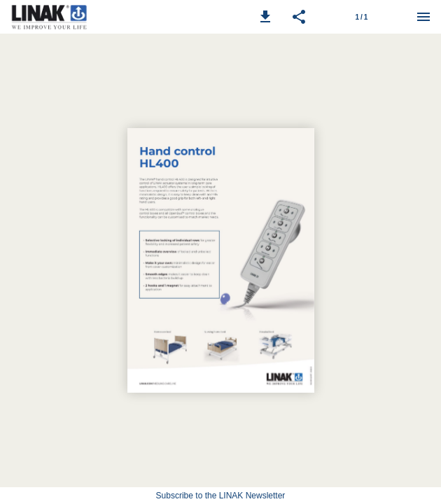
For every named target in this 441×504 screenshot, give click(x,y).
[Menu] (423, 17)
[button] (265, 17)
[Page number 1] (361, 17)
